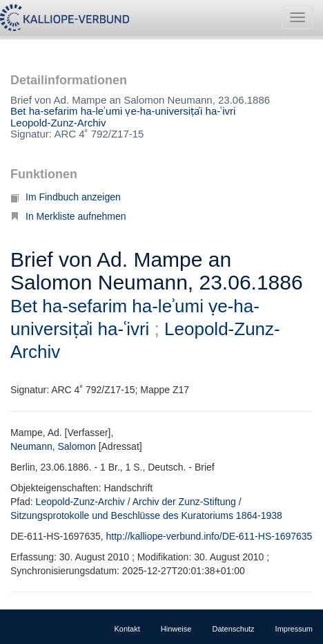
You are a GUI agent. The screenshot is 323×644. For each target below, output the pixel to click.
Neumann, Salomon (53, 446)
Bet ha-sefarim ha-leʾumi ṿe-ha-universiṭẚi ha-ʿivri (123, 111)
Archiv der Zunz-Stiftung (184, 502)
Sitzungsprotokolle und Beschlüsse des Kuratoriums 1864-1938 (146, 515)
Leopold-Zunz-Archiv (58, 123)
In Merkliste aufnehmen (68, 216)
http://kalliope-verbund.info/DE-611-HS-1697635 (209, 536)
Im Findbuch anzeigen (66, 197)
